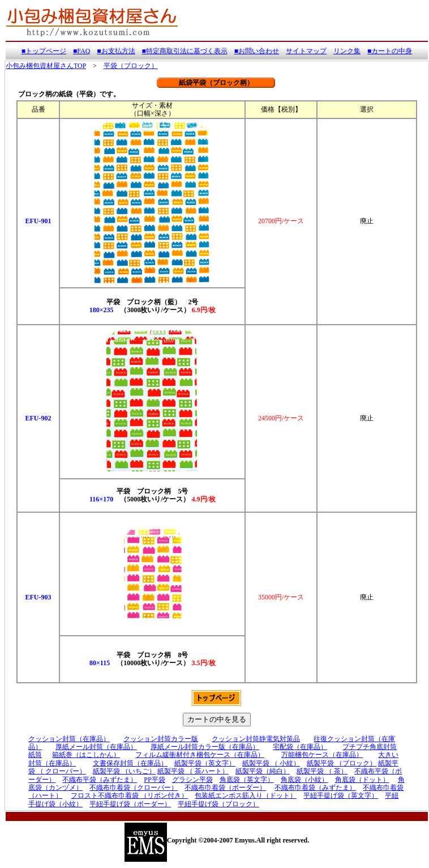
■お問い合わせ (257, 51)
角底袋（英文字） (247, 780)
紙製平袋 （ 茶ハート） (193, 771)
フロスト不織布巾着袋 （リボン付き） (129, 795)
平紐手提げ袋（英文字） (341, 795)
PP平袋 (154, 780)
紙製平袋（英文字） (205, 763)
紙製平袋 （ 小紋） (271, 763)
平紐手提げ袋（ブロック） (218, 804)
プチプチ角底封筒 (370, 747)
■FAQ (81, 51)
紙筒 (35, 755)
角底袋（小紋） (304, 780)
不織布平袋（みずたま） (100, 780)
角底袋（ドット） (362, 780)
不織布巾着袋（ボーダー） (225, 788)
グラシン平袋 (192, 780)
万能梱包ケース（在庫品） (322, 755)
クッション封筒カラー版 (161, 739)
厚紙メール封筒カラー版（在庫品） (205, 747)
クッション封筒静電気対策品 (256, 739)
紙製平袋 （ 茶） (322, 771)
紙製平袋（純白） (263, 771)
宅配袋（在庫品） (300, 747)
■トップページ (44, 51)
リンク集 (347, 51)
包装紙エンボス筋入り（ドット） (246, 795)
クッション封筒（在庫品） (69, 739)
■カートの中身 (390, 51)
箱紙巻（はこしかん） (86, 755)
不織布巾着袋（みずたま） (315, 788)
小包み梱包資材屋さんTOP (46, 66)
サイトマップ (306, 51)
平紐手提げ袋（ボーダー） (130, 804)
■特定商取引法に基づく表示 (185, 51)
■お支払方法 (116, 51)
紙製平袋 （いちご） (124, 771)
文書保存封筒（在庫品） (130, 763)
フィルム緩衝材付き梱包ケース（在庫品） (200, 755)
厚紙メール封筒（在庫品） (96, 747)
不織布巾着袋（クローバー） (134, 788)
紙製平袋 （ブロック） (342, 763)
